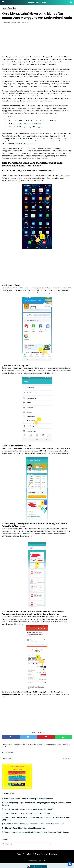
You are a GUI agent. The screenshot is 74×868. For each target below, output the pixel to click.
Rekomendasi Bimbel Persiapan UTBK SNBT (25, 128)
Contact (28, 859)
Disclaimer (53, 859)
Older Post (67, 763)
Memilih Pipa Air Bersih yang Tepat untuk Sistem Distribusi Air (29, 814)
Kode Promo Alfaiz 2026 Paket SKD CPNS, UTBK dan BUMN (28, 818)
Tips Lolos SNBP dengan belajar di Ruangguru (26, 131)
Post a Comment (8, 757)
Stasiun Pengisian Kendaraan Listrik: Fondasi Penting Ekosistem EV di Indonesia (37, 837)
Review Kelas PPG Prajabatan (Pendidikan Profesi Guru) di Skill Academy (35, 125)
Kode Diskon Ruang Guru (15, 110)
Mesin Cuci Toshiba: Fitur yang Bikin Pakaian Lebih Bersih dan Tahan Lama (34, 828)
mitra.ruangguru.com (26, 148)
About (19, 859)
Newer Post (7, 763)
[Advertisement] (37, 44)
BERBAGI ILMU (37, 2)
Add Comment (26, 27)
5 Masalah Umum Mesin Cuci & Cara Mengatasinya (24, 833)
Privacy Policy (40, 859)
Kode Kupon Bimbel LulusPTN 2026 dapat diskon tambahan (28, 803)
